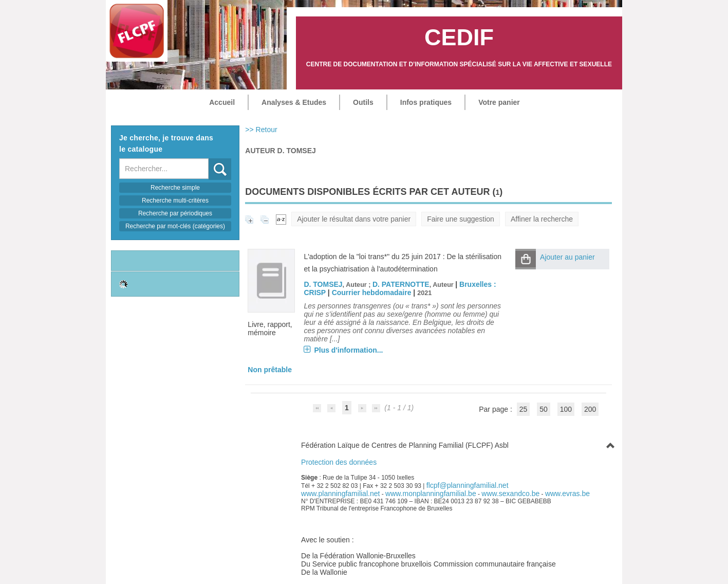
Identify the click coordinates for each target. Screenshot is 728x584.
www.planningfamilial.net (340, 494)
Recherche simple (175, 188)
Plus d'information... (348, 350)
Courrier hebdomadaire (372, 293)
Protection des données (339, 462)
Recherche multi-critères (175, 200)
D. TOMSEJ (323, 284)
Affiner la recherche (542, 219)
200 (590, 409)
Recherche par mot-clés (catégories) (175, 226)
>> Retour (261, 130)
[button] (526, 259)
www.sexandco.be (510, 494)
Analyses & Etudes (294, 102)
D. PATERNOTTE (401, 284)
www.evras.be (567, 494)
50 (544, 409)
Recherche (209, 159)
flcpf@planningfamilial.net (468, 485)
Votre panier (499, 102)
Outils (363, 102)
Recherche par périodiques (175, 213)
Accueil (222, 102)
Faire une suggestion (461, 219)
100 (566, 409)
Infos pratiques (426, 102)
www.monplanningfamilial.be (431, 494)
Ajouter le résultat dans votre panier (354, 219)
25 (524, 409)
